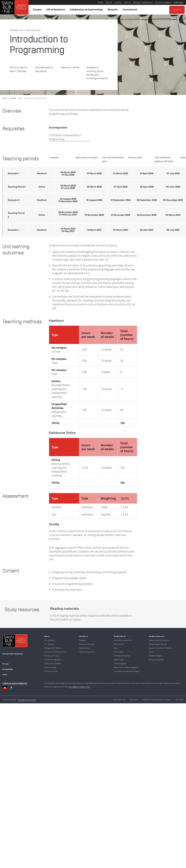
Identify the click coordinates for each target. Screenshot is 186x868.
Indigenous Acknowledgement (15, 683)
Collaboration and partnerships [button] (87, 10)
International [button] (130, 10)
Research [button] (113, 10)
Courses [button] (38, 10)
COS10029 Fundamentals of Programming (65, 137)
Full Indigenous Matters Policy (79, 687)
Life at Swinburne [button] (56, 10)
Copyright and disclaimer (27, 700)
